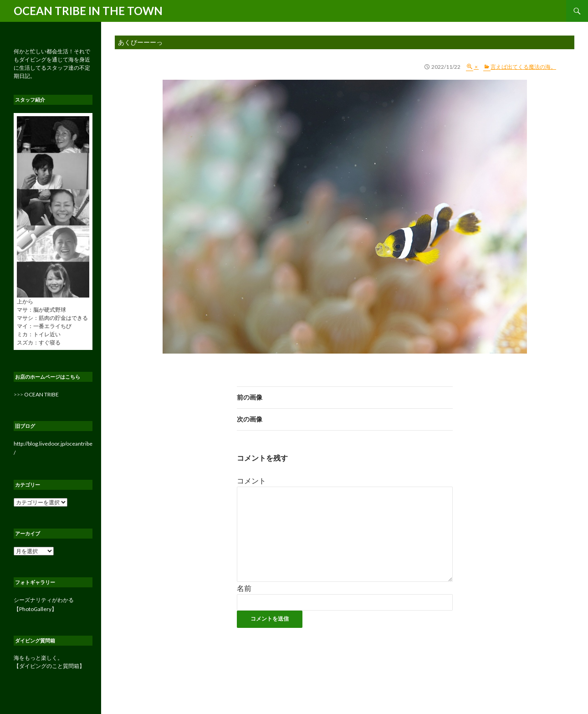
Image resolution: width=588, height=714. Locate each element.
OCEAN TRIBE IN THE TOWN (88, 11)
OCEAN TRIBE (41, 394)
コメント (251, 480)
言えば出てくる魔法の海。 (523, 67)
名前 (244, 588)
